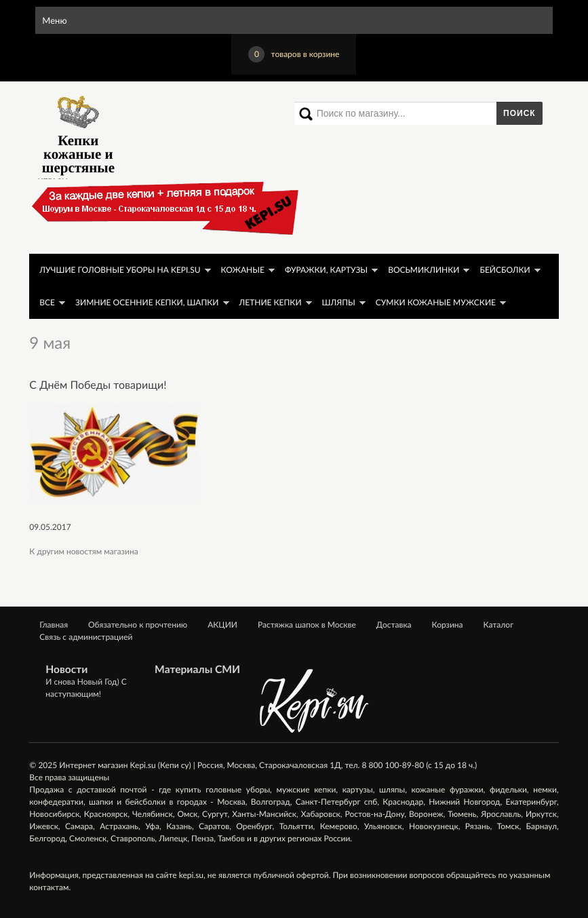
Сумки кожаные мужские (436, 302)
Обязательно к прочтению (138, 625)
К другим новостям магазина (83, 551)
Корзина (448, 625)
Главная (54, 625)
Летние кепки (271, 302)
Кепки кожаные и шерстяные (78, 133)
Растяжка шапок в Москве (307, 625)
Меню (54, 20)
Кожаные (243, 270)
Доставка (394, 625)
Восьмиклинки (424, 270)
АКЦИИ (222, 625)
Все (47, 302)
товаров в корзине (294, 54)
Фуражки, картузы (326, 270)
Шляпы (339, 302)
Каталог (499, 625)
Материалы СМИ (197, 670)
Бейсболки (505, 270)
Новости (66, 670)
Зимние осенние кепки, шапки (147, 302)
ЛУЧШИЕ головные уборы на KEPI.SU (120, 270)
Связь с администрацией (86, 637)
